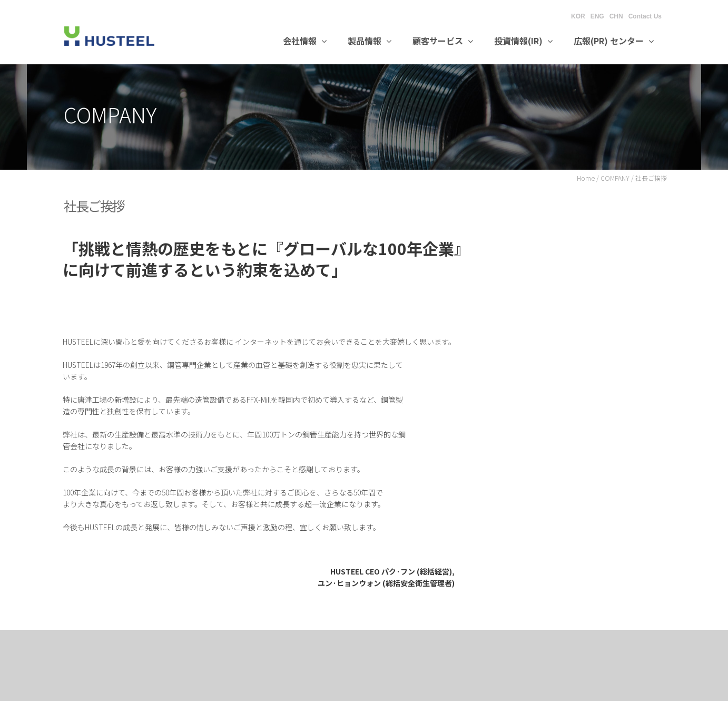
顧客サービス (443, 41)
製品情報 (370, 41)
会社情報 (305, 41)
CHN (616, 16)
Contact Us (645, 16)
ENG (597, 16)
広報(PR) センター (614, 41)
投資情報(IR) (523, 41)
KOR (578, 16)
